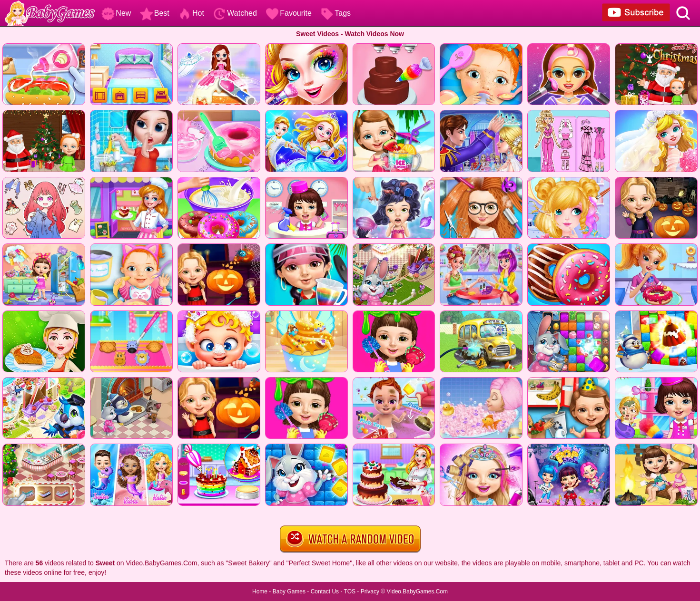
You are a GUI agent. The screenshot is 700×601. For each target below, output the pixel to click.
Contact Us (325, 591)
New (116, 13)
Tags (335, 13)
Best (155, 13)
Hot (191, 13)
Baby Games (289, 591)
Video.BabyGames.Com (418, 591)
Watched (235, 13)
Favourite (289, 13)
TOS (350, 591)
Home (260, 591)
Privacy (370, 591)
